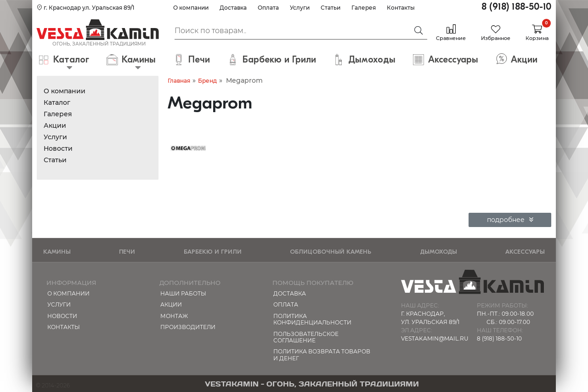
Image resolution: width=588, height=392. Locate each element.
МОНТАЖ (174, 316)
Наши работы (183, 293)
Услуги (300, 8)
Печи (127, 252)
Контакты (401, 8)
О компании (191, 8)
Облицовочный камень (331, 252)
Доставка (233, 8)
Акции (55, 125)
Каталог (57, 102)
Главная (179, 81)
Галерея (364, 8)
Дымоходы (438, 252)
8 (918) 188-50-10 (516, 7)
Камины (57, 252)
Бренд (207, 81)
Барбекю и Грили (213, 252)
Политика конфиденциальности (312, 319)
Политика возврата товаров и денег (322, 355)
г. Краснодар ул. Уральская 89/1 (85, 8)
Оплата (268, 8)
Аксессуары (525, 252)
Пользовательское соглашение (306, 337)
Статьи (331, 8)
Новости (58, 148)
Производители (188, 327)
